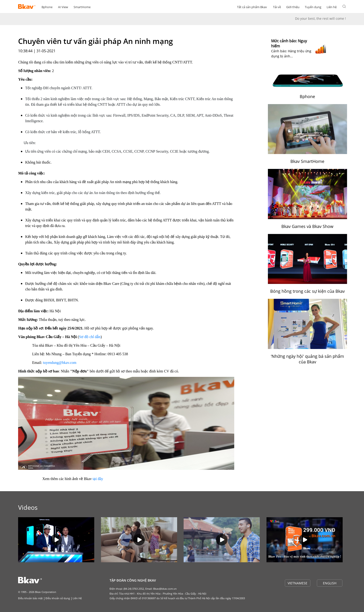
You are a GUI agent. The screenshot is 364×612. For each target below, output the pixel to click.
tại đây (98, 479)
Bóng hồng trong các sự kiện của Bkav (307, 291)
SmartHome (82, 7)
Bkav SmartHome (307, 161)
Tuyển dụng (313, 7)
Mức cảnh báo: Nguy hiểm (289, 43)
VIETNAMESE (297, 583)
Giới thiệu (293, 7)
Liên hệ (332, 7)
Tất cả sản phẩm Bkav (252, 7)
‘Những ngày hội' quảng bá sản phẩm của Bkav (307, 359)
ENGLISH (330, 583)
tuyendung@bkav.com (60, 363)
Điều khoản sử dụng (58, 598)
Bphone (47, 7)
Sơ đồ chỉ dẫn (90, 337)
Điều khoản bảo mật (30, 598)
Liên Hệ (77, 598)
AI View (63, 7)
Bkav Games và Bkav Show (307, 226)
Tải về (277, 7)
